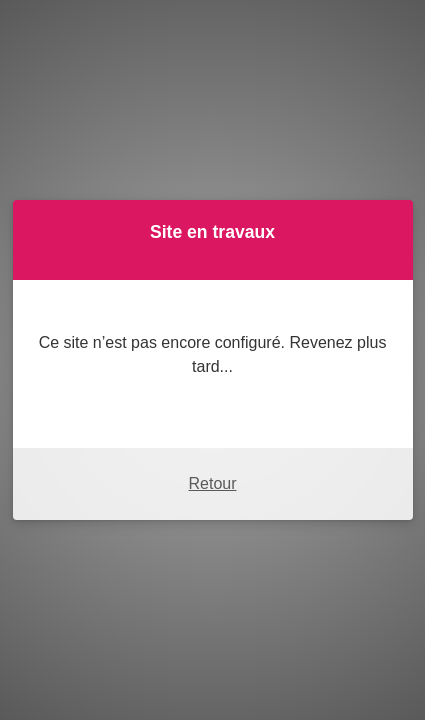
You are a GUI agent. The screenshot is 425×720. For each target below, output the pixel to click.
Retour (212, 483)
